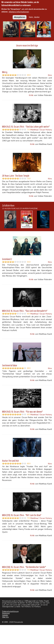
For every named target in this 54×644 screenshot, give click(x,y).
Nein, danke (34, 16)
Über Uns (5, 617)
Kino (50, 75)
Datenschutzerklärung (10, 611)
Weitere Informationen (19, 11)
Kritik (31, 95)
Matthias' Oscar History (41, 130)
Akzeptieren (20, 16)
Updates (5, 615)
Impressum (6, 613)
